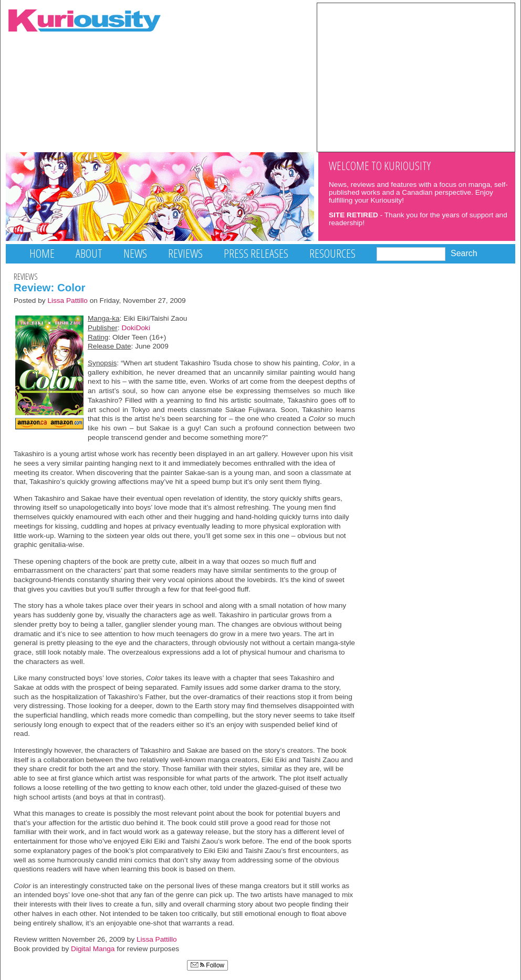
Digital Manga (93, 949)
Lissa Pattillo (67, 301)
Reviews (185, 253)
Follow (207, 965)
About (89, 253)
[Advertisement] (416, 77)
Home (42, 253)
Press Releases (256, 253)
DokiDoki (136, 328)
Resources (332, 253)
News (135, 253)
